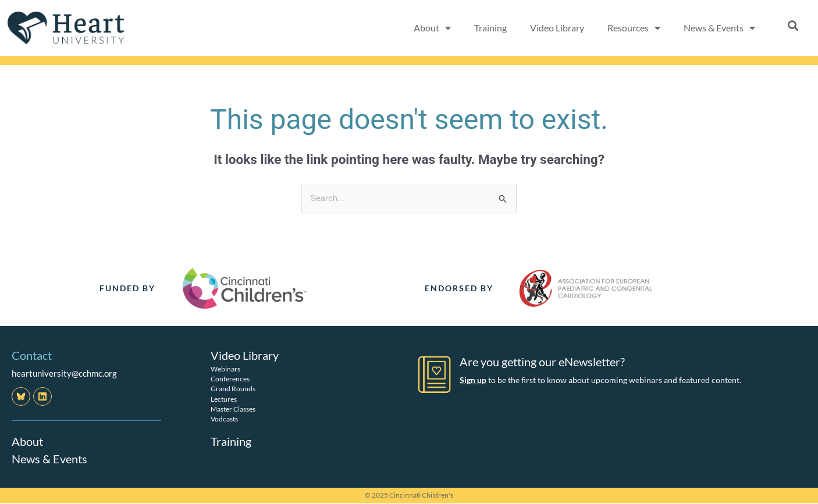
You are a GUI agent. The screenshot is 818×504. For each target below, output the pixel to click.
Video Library (557, 28)
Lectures (224, 399)
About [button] (432, 28)
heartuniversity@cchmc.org (64, 373)
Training (490, 28)
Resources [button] (634, 28)
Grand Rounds (233, 389)
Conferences (230, 379)
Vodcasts (224, 419)
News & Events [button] (719, 28)
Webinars (225, 369)
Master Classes (233, 409)
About (27, 441)
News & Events (49, 459)
